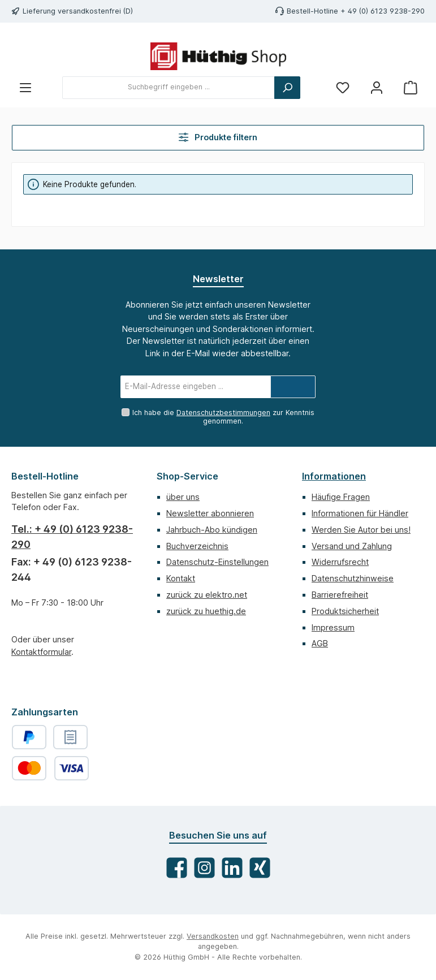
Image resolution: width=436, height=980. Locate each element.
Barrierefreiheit (340, 595)
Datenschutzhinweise (353, 578)
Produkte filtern (218, 137)
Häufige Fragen (341, 497)
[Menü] (25, 87)
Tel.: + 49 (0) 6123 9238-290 (72, 537)
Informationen (334, 476)
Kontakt (181, 578)
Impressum (333, 627)
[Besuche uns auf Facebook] (177, 868)
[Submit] (293, 387)
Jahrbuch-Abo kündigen (212, 530)
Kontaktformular (41, 652)
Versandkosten (213, 936)
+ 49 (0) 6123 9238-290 (383, 11)
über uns (183, 497)
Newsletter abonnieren (210, 513)
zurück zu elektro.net (207, 595)
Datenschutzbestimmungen (223, 413)
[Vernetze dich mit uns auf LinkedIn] (232, 868)
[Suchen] (287, 88)
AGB (320, 643)
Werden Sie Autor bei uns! (361, 530)
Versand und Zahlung (352, 546)
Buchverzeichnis (197, 546)
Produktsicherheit (345, 611)
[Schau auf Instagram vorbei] (204, 868)
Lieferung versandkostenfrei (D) (78, 11)
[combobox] (169, 88)
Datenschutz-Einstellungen (217, 562)
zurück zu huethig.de (206, 611)
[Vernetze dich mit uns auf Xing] (260, 868)
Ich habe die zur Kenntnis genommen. (223, 417)
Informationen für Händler (360, 513)
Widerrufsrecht (340, 562)
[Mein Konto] (377, 87)
